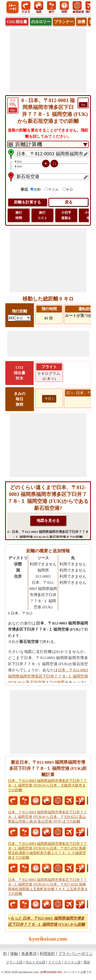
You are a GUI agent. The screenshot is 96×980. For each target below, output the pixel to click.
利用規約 (47, 954)
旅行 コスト (42, 215)
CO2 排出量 (17, 22)
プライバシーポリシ (75, 954)
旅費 (81, 22)
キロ (69, 190)
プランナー (64, 22)
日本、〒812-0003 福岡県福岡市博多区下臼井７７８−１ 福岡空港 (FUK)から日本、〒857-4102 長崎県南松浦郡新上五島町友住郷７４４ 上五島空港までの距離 (48, 887)
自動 (37, 190)
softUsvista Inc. (51, 972)
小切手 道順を (66, 215)
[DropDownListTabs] (48, 144)
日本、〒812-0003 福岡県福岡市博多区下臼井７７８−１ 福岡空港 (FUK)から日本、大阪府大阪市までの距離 (47, 785)
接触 (14, 954)
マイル (53, 190)
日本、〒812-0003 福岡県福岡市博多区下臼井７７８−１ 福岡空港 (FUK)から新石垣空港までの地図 (48, 676)
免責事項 (29, 954)
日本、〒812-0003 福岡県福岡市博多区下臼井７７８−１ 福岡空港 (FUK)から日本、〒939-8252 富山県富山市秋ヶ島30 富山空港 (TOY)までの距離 (47, 817)
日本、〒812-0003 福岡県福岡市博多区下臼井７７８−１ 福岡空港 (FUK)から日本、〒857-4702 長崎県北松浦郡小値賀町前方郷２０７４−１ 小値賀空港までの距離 (47, 851)
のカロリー (41, 22)
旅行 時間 (19, 215)
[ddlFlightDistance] (23, 318)
